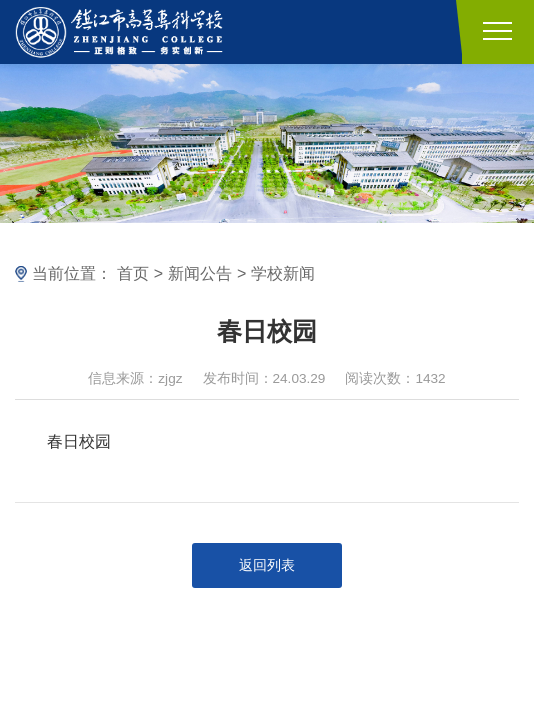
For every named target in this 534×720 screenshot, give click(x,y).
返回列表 (267, 565)
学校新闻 (283, 273)
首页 (133, 273)
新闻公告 (200, 273)
